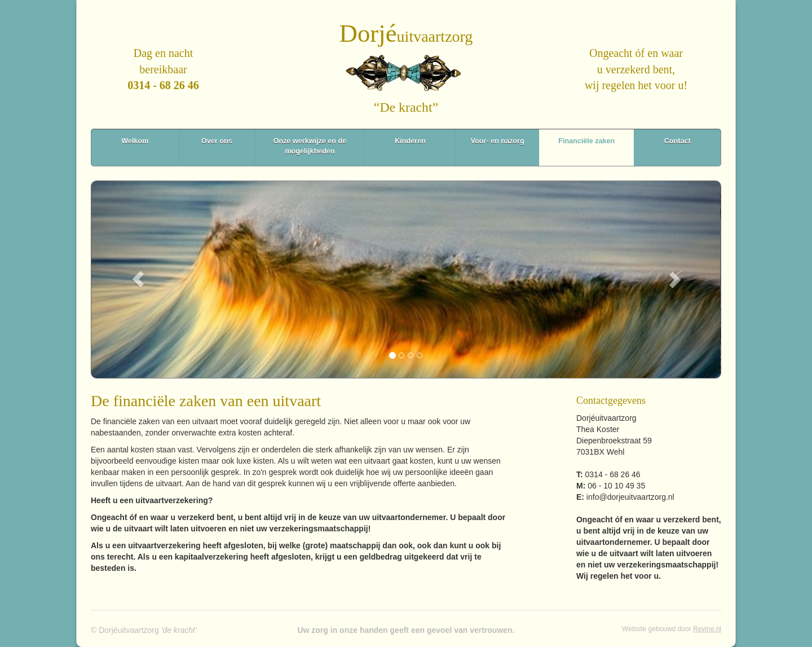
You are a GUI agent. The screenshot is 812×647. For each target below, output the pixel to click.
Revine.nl (707, 629)
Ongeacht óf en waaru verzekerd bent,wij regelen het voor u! (636, 69)
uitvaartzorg (406, 36)
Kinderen (410, 141)
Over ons (217, 141)
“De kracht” (406, 107)
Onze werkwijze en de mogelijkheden (310, 146)
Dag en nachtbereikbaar (163, 69)
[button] (138, 280)
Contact (678, 141)
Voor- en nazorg (498, 141)
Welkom (135, 141)
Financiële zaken (586, 141)
